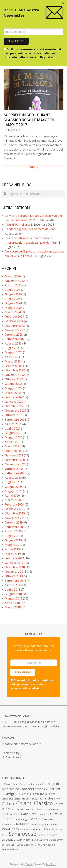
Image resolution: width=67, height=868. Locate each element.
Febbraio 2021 (14, 451)
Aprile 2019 (12, 549)
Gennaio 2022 (14, 402)
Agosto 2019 (13, 531)
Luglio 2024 (13, 299)
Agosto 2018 (13, 585)
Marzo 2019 (13, 554)
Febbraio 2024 (14, 317)
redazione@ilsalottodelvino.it (21, 744)
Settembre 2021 (15, 420)
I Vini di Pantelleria (17, 225)
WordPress (51, 864)
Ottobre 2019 (14, 522)
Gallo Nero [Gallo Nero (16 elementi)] (29, 814)
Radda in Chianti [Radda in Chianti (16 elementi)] (42, 829)
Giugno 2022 (13, 384)
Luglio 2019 (13, 536)
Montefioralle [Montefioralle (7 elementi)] (9, 824)
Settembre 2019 (15, 527)
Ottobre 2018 (14, 576)
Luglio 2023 (13, 348)
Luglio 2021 (13, 428)
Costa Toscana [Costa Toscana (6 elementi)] (51, 809)
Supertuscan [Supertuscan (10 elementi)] (39, 840)
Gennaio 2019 (14, 563)
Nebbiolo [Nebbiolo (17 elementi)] (23, 824)
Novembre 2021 (16, 411)
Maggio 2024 (14, 308)
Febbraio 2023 (14, 366)
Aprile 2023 (12, 357)
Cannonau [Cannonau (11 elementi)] (26, 794)
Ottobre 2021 (14, 415)
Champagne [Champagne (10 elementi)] (33, 799)
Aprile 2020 (12, 496)
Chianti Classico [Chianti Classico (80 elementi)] (34, 803)
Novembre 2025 (16, 281)
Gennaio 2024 (14, 321)
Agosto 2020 (13, 478)
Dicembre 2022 (15, 370)
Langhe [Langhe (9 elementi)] (25, 819)
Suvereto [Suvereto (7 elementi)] (52, 840)
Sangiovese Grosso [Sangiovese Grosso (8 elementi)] (47, 835)
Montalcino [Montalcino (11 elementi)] (49, 819)
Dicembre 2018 (15, 567)
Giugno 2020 (13, 487)
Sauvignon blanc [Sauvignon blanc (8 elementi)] (23, 840)
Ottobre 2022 (14, 379)
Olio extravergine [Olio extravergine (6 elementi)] (38, 825)
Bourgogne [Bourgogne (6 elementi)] (36, 784)
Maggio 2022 (14, 388)
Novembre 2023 (16, 330)
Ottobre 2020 (14, 469)
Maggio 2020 (14, 491)
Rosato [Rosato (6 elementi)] (5, 835)
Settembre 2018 (15, 581)
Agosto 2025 (13, 285)
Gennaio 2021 (14, 455)
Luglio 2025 (13, 290)
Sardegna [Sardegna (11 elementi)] (8, 840)
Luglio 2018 (13, 590)
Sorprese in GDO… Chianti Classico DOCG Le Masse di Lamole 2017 (29, 120)
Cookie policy (11, 753)
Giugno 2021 (13, 433)
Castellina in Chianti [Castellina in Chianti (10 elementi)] (44, 794)
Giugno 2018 (13, 594)
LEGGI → (33, 167)
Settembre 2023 (15, 339)
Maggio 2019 (14, 545)
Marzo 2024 (13, 312)
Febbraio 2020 (14, 504)
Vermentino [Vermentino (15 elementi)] (32, 844)
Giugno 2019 (13, 540)
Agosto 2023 (13, 343)
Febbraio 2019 (14, 558)
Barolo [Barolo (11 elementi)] (6, 784)
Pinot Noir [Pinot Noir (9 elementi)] (25, 829)
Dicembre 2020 (15, 460)
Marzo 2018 (13, 607)
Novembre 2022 (16, 375)
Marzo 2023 (13, 361)
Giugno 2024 (13, 303)
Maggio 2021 (14, 437)
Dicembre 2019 (15, 513)
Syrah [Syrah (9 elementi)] (60, 840)
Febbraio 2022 (14, 397)
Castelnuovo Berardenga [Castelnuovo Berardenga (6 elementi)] (13, 799)
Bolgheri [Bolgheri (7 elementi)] (15, 784)
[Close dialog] (63, 4)
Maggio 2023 (14, 352)
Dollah (29, 864)
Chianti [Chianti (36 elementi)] (9, 804)
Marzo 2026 (13, 276)
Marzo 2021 (13, 446)
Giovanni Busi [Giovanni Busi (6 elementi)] (43, 814)
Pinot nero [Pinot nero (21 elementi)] (10, 829)
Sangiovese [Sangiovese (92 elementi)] (23, 834)
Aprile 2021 (12, 442)
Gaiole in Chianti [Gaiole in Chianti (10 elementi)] (11, 814)
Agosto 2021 (13, 424)
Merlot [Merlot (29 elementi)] (36, 819)
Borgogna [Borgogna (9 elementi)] (25, 784)
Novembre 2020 (16, 464)
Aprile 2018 (12, 603)
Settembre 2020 (15, 473)
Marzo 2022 (13, 393)
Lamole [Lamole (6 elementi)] (17, 820)
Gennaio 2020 (14, 509)
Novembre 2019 (16, 518)
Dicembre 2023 (15, 326)
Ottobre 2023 (14, 335)
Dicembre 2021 (15, 406)
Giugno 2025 (13, 294)
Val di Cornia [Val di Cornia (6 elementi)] (17, 845)
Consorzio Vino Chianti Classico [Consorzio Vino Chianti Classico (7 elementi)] (28, 809)
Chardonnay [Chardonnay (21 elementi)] (50, 798)
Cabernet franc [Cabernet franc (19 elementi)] (32, 789)
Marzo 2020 (13, 500)
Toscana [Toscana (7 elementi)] (6, 845)
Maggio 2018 (14, 598)
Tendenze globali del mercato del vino (30, 229)
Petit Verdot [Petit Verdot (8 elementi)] (53, 824)
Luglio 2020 (13, 482)
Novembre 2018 (16, 572)
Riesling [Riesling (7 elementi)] (59, 829)
